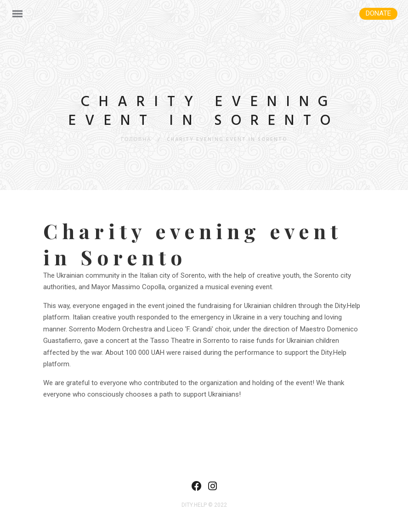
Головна (136, 140)
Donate (378, 13)
